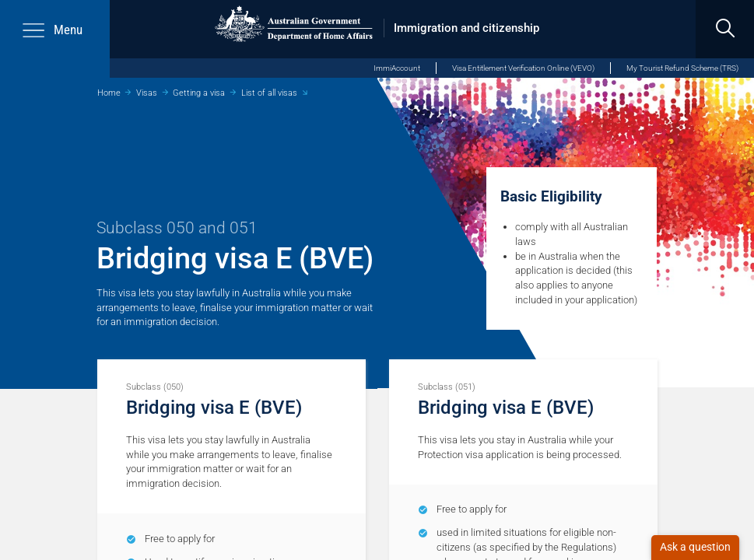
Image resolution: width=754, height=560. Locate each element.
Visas (147, 93)
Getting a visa (199, 93)
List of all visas (269, 93)
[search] (725, 29)
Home (109, 93)
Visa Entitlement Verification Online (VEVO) (523, 68)
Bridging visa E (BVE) (214, 407)
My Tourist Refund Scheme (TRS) (682, 68)
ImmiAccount (397, 68)
